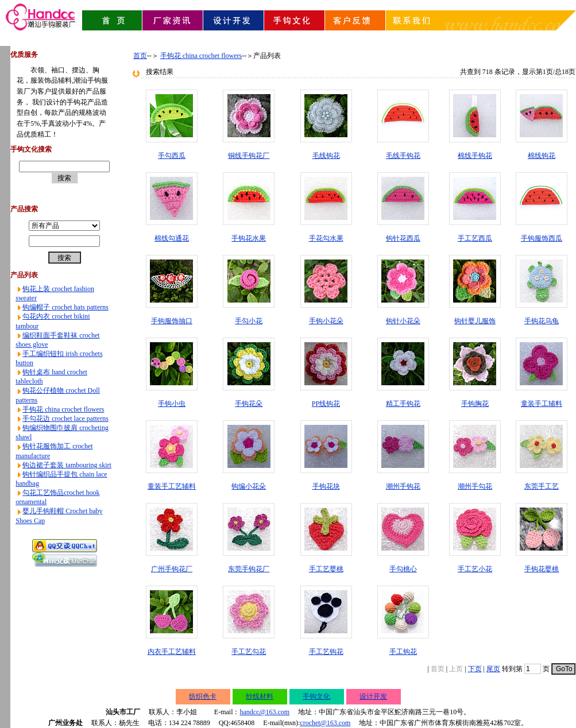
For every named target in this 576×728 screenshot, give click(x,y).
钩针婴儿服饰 (475, 321)
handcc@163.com (264, 712)
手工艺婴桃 (326, 569)
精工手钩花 (403, 404)
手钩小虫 (172, 404)
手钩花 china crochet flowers (63, 409)
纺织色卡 (203, 696)
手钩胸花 (475, 404)
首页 (140, 56)
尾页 (493, 669)
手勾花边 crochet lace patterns (65, 419)
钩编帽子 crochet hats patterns (65, 307)
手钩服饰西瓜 (542, 238)
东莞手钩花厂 (249, 569)
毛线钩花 (326, 156)
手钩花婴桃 (542, 569)
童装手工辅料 (542, 404)
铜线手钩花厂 (249, 156)
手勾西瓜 (172, 156)
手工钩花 (403, 652)
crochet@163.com (325, 723)
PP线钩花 (326, 404)
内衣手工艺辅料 (172, 652)
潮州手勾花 (475, 486)
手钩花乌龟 (542, 321)
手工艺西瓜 (475, 238)
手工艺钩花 (326, 652)
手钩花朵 (249, 404)
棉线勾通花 (172, 238)
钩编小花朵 (249, 486)
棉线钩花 (542, 156)
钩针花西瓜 (403, 238)
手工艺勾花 (249, 652)
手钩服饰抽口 (172, 321)
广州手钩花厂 (172, 569)
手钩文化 (316, 696)
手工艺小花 (475, 569)
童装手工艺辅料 (172, 486)
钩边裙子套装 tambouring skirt (67, 465)
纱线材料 (260, 696)
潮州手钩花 (403, 486)
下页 (475, 669)
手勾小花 (249, 321)
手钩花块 (326, 486)
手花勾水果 (326, 238)
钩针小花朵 (403, 321)
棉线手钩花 (475, 156)
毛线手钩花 (403, 156)
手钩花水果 (249, 238)
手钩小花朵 (326, 321)
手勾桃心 (403, 569)
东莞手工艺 (542, 486)
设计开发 (373, 696)
